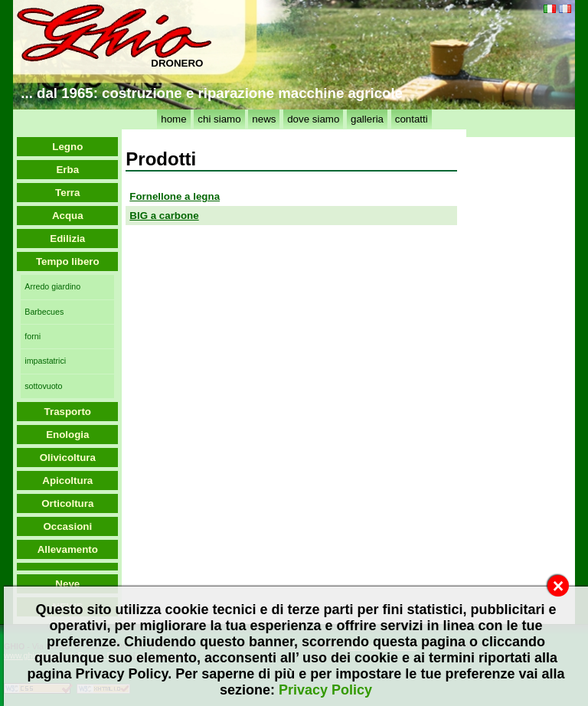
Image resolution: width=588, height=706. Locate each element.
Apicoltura (67, 480)
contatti (412, 119)
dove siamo (313, 119)
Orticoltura (67, 503)
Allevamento (68, 549)
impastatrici (45, 361)
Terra (67, 193)
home (173, 119)
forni (33, 336)
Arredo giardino (52, 286)
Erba (67, 170)
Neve (67, 584)
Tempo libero (68, 261)
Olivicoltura (68, 458)
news (264, 119)
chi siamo (219, 119)
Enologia (67, 435)
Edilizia (67, 239)
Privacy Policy (325, 690)
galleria (367, 119)
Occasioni (67, 526)
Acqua (68, 216)
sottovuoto (43, 386)
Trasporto (68, 412)
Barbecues (44, 312)
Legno (67, 147)
